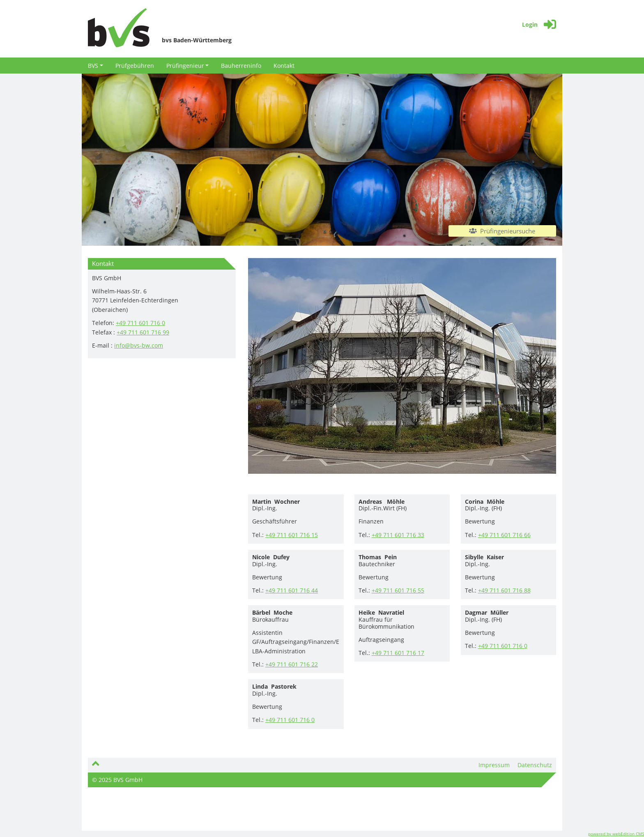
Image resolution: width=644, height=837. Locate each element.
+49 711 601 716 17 (398, 653)
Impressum (494, 765)
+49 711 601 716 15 (292, 535)
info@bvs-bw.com (139, 345)
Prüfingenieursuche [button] (502, 231)
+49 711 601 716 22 (292, 664)
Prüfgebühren (135, 66)
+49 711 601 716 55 (398, 590)
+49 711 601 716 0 (140, 323)
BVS (95, 66)
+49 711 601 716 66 (504, 535)
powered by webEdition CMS (616, 834)
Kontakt (284, 66)
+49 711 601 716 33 (398, 535)
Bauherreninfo (241, 66)
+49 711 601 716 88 (504, 590)
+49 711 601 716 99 (143, 332)
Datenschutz (535, 765)
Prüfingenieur (188, 66)
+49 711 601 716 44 (292, 590)
